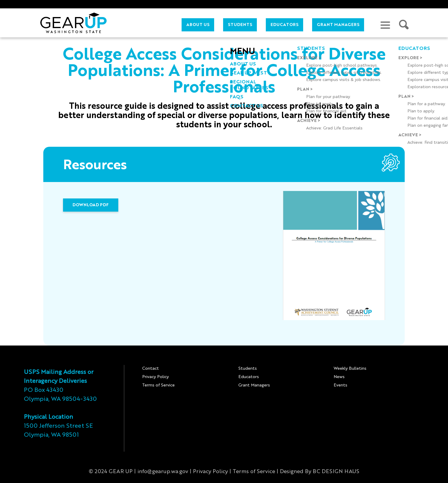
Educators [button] (284, 25)
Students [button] (240, 25)
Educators (249, 377)
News (339, 377)
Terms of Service (158, 385)
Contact (151, 369)
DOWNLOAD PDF (91, 205)
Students (248, 369)
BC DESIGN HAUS (336, 472)
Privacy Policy (155, 377)
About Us (198, 25)
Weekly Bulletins (350, 369)
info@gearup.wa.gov (163, 472)
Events (340, 385)
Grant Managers (338, 25)
